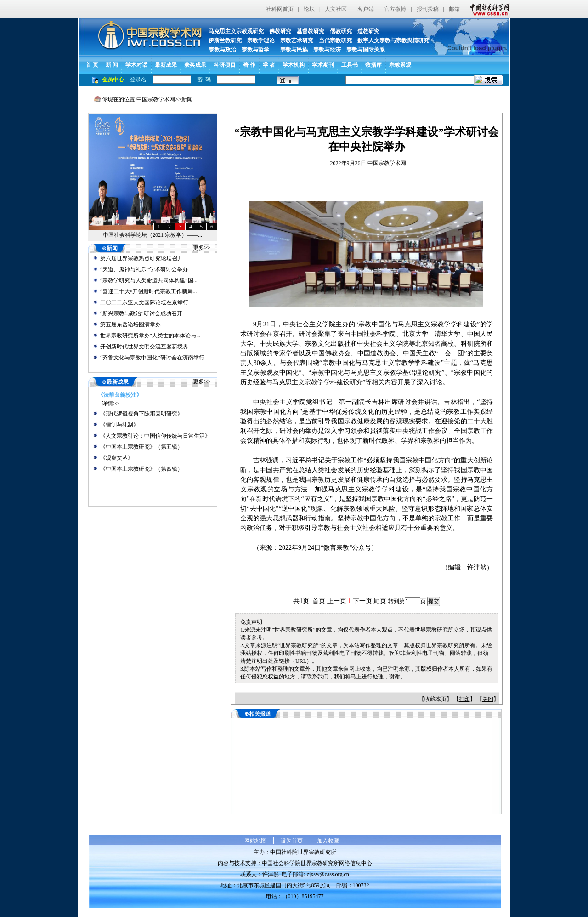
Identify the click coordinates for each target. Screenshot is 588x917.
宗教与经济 (327, 50)
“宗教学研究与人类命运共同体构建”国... (149, 280)
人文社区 (336, 9)
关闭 (488, 699)
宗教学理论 (261, 40)
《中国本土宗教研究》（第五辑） (141, 447)
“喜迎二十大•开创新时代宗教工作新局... (149, 291)
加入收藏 (328, 841)
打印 (464, 699)
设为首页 (292, 841)
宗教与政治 (222, 50)
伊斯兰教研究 (225, 40)
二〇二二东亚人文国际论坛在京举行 (144, 302)
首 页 (92, 65)
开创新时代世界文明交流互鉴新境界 (144, 347)
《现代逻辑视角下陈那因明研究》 (141, 414)
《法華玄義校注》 (120, 395)
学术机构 (294, 65)
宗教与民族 (291, 50)
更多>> (202, 248)
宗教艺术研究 (297, 40)
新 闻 (112, 65)
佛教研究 (280, 31)
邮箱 (454, 9)
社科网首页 (280, 9)
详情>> (111, 404)
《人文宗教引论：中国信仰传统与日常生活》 (155, 436)
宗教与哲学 (255, 50)
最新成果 (166, 65)
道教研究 (368, 31)
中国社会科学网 (488, 9)
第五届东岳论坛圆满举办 (130, 325)
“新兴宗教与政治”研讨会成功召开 (141, 313)
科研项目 (225, 65)
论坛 (309, 9)
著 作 (249, 65)
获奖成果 (195, 65)
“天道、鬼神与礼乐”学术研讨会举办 (144, 269)
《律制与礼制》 (119, 425)
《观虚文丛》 (117, 458)
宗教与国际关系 (366, 50)
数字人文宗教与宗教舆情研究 (393, 40)
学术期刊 (323, 65)
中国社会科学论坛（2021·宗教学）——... (153, 235)
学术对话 (136, 65)
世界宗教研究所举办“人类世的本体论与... (150, 336)
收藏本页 (435, 699)
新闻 (187, 99)
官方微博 (395, 9)
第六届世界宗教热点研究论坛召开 (141, 258)
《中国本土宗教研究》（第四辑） (141, 469)
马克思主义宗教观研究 (236, 31)
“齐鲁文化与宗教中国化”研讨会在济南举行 (152, 358)
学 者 (269, 65)
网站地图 (255, 841)
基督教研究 (311, 31)
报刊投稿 (428, 9)
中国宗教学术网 (156, 99)
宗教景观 (400, 65)
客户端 (366, 9)
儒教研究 (341, 31)
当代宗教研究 (335, 40)
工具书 (350, 65)
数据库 (373, 65)
